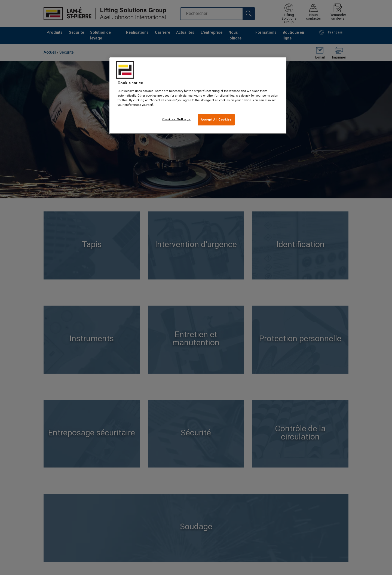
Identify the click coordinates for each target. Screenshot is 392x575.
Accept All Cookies (216, 119)
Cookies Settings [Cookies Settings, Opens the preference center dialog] (176, 119)
